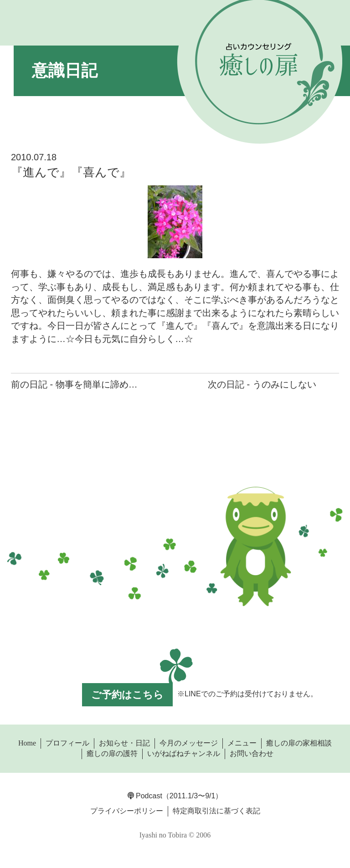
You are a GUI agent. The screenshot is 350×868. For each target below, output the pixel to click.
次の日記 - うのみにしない (262, 384)
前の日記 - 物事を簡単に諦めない (79, 384)
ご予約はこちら (127, 695)
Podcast (145, 796)
